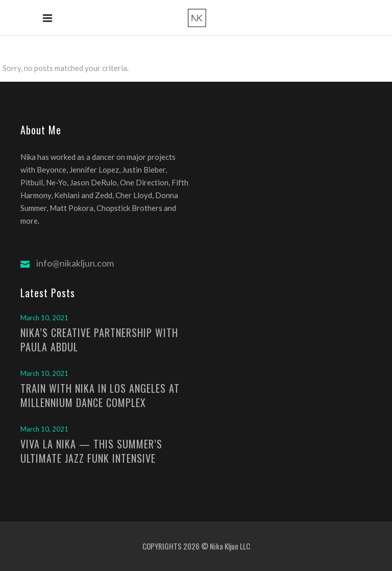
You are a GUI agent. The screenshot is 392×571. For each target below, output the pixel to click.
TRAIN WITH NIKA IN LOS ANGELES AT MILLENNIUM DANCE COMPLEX (100, 395)
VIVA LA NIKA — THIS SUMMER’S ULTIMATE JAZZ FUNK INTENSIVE (91, 451)
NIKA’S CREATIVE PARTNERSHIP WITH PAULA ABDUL (99, 340)
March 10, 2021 (44, 318)
